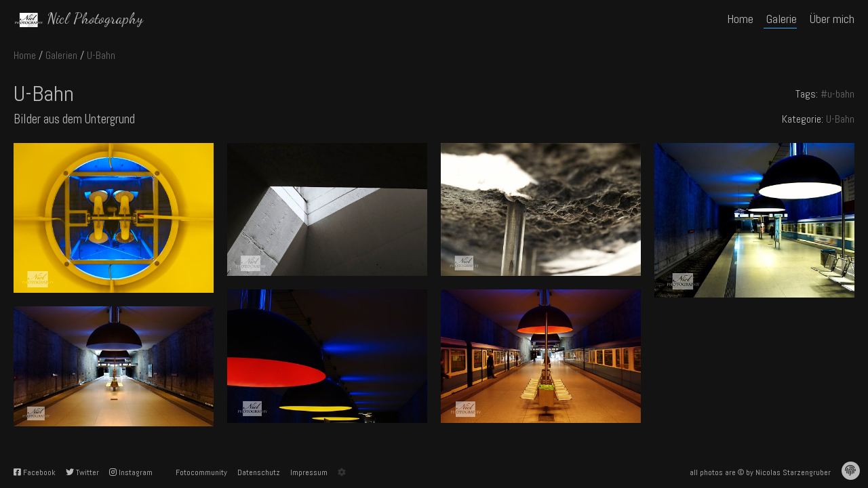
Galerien (61, 55)
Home (25, 55)
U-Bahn (101, 55)
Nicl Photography (95, 18)
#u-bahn (837, 94)
